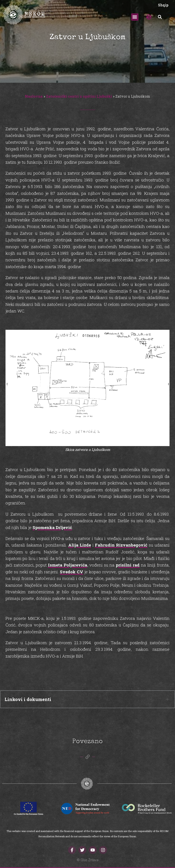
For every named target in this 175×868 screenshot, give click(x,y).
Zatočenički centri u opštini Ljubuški (79, 96)
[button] (135, 17)
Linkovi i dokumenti (28, 699)
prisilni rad (128, 565)
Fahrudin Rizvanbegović (121, 545)
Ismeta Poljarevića (68, 565)
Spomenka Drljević (52, 527)
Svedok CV (72, 572)
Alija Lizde (80, 545)
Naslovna (34, 96)
